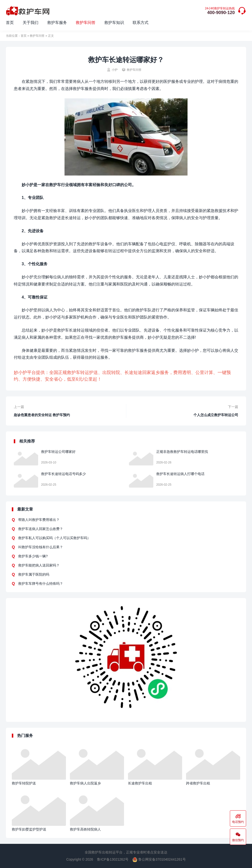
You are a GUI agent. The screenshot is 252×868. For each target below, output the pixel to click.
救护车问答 (86, 23)
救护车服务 (57, 23)
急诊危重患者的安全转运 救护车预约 (42, 415)
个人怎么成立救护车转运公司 (216, 415)
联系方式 (141, 23)
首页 (10, 23)
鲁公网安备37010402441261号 (159, 859)
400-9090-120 (220, 11)
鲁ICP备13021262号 (113, 859)
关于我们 (31, 23)
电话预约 (238, 818)
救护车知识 (114, 23)
